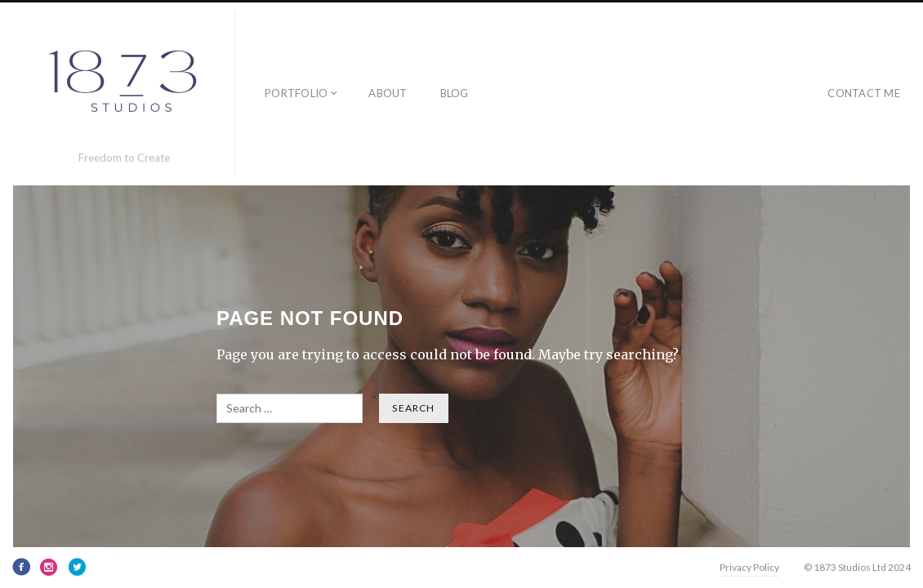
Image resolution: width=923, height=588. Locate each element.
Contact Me (864, 93)
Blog (455, 93)
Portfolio (296, 93)
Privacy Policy (749, 567)
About (388, 93)
